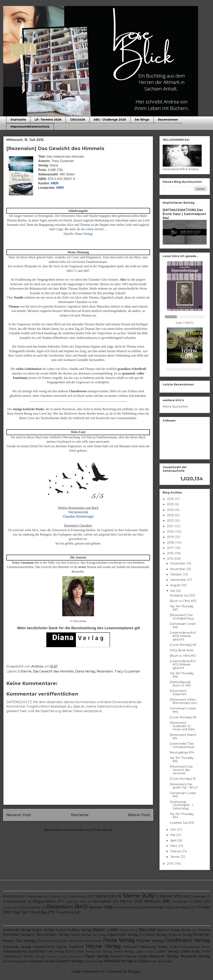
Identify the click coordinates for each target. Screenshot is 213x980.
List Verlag (104, 951)
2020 (171, 532)
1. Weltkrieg (34, 896)
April (174, 840)
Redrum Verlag (164, 956)
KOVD (70, 951)
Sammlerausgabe (16, 961)
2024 (171, 510)
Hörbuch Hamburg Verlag (145, 947)
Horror (126, 901)
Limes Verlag (85, 951)
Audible (61, 930)
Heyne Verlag (103, 946)
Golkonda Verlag (17, 947)
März (174, 846)
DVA (142, 935)
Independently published (24, 951)
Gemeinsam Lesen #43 (183, 795)
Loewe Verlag (123, 951)
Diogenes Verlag (180, 935)
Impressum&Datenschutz (30, 127)
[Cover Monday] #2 (183, 717)
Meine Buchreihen (176, 407)
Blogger (134, 972)
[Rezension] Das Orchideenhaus (182, 617)
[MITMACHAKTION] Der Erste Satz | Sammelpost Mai (184, 214)
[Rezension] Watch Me (183, 737)
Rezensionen (168, 120)
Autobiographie (14, 901)
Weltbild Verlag (118, 961)
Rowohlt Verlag (195, 956)
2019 (171, 537)
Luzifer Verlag (167, 951)
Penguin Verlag (57, 957)
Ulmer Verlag (93, 961)
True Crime (65, 912)
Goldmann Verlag (188, 940)
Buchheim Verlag (17, 935)
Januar (175, 857)
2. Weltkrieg (76, 896)
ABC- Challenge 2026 (110, 120)
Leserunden (11, 908)
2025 (171, 504)
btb (154, 961)
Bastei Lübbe (106, 930)
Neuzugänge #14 (182, 752)
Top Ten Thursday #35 (182, 759)
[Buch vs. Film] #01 (183, 656)
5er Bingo (142, 120)
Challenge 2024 (76, 902)
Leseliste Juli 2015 (182, 823)
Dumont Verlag (48, 941)
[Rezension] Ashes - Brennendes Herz (183, 701)
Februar (176, 851)
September (179, 580)
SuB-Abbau (181, 907)
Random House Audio (129, 956)
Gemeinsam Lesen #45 (183, 626)
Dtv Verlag (26, 941)
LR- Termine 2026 (48, 120)
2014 (171, 864)
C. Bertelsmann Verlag (51, 935)
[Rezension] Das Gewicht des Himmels (181, 770)
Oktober (176, 574)
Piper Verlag (97, 956)
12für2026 (78, 120)
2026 (171, 499)
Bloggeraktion (44, 901)
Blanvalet (147, 930)
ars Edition (142, 961)
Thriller (203, 907)
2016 (171, 553)
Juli (173, 591)
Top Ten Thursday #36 (182, 675)
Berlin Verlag (129, 930)
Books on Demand (196, 930)
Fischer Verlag (150, 941)
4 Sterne (129, 896)
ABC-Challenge (194, 896)
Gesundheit (102, 901)
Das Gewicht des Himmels (53, 671)
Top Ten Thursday (30, 912)
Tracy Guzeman (127, 671)
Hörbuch (152, 901)
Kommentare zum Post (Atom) (88, 830)
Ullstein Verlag (69, 961)
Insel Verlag (55, 951)
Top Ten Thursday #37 (182, 608)
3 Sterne (100, 896)
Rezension (105, 671)
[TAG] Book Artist (182, 650)
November (178, 569)
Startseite (18, 120)
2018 (171, 543)
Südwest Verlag (42, 961)
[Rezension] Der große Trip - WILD (184, 786)
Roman (96, 907)
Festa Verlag (119, 940)
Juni (173, 830)
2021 (171, 526)
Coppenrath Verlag (122, 935)
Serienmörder (154, 907)
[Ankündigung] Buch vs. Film (180, 684)
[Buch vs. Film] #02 (183, 601)
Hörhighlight (180, 902)
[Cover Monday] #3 (183, 645)
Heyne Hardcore (70, 947)
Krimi (198, 901)
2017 (171, 548)
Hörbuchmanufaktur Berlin (190, 947)
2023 (171, 515)
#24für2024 (11, 896)
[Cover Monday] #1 (183, 779)
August (176, 585)
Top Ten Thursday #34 (182, 816)
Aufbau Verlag (80, 930)
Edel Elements (72, 941)
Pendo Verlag (35, 956)
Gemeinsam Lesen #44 (183, 710)
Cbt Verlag (99, 935)
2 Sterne (54, 896)
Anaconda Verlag (17, 930)
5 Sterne (25, 671)
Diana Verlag (85, 671)
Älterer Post (139, 815)
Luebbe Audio (144, 952)
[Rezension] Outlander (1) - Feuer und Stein (182, 726)
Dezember (178, 563)
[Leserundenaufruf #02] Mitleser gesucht (183, 636)
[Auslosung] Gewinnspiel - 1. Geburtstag (182, 805)
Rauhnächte (32, 907)
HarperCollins (44, 947)
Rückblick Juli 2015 (182, 596)
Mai (173, 835)
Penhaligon (76, 957)
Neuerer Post (19, 815)
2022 (171, 521)
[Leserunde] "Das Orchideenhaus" (182, 745)
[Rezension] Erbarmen (178, 692)
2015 (171, 559)
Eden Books (93, 941)
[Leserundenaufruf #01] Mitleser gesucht (183, 664)
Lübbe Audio (190, 951)
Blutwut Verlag (169, 930)
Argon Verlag (43, 930)
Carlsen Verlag (81, 935)
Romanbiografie (125, 907)
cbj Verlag (164, 961)
